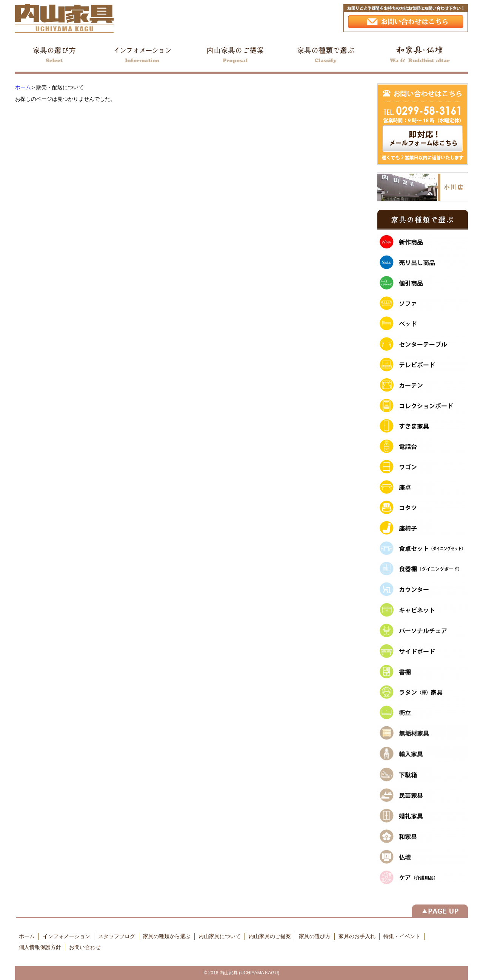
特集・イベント (402, 936)
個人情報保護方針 (40, 947)
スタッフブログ (117, 936)
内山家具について (220, 936)
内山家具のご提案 (270, 936)
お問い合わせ (85, 947)
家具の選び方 (315, 936)
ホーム (23, 87)
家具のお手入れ (357, 936)
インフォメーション (66, 936)
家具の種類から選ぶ (167, 936)
